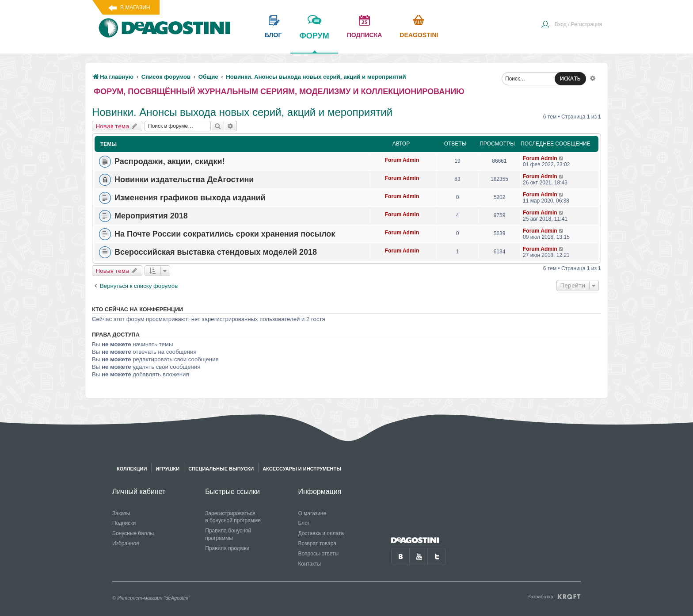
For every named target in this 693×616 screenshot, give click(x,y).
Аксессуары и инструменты (302, 469)
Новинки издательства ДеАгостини (184, 180)
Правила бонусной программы (228, 534)
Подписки (124, 523)
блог (273, 35)
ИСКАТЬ (570, 78)
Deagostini (419, 35)
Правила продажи (227, 548)
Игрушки (168, 469)
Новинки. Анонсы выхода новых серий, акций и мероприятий (242, 112)
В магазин (135, 8)
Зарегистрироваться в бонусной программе (233, 517)
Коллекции (132, 469)
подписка (365, 35)
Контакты (309, 564)
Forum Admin (402, 160)
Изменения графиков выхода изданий (190, 198)
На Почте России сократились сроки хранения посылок (225, 234)
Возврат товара (317, 543)
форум (314, 42)
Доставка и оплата (321, 533)
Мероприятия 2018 (151, 216)
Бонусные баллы (133, 533)
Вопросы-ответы (318, 554)
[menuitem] (571, 25)
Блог (304, 523)
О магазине (312, 513)
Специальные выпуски (221, 469)
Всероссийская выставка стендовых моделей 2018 (216, 252)
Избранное (126, 543)
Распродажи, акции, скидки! (169, 161)
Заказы (121, 513)
